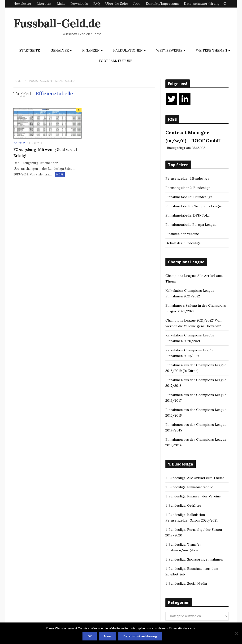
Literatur (44, 4)
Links (61, 4)
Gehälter (60, 50)
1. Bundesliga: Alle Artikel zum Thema (195, 478)
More (60, 174)
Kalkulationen (128, 50)
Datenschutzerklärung (202, 4)
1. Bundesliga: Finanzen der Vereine (193, 496)
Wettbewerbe (169, 50)
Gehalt (19, 143)
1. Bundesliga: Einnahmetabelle (189, 487)
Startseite (30, 50)
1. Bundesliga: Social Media (186, 583)
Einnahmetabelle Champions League (194, 206)
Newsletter (22, 4)
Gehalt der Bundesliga (183, 243)
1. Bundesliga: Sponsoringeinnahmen (194, 559)
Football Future (116, 61)
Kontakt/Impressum (162, 4)
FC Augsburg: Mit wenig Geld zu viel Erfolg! (45, 153)
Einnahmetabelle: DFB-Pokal (188, 215)
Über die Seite (117, 4)
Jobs (137, 4)
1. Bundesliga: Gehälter (183, 505)
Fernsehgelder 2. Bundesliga (188, 188)
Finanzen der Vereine (182, 234)
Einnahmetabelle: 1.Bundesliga (189, 197)
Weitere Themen (212, 50)
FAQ (97, 4)
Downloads (79, 4)
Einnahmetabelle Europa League (191, 225)
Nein (108, 636)
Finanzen (91, 50)
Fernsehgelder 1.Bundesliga (187, 178)
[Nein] (236, 633)
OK (90, 636)
